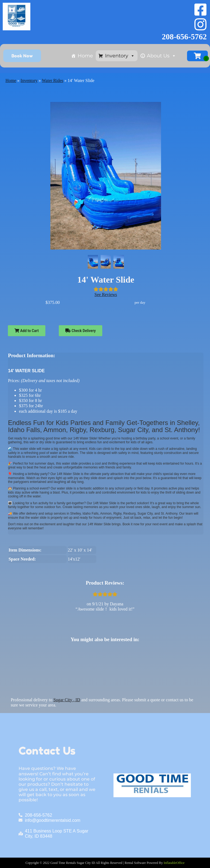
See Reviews (106, 294)
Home (85, 56)
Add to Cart (27, 331)
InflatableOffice (174, 863)
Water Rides (52, 80)
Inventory (120, 56)
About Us (161, 56)
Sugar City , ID (67, 700)
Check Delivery (81, 331)
